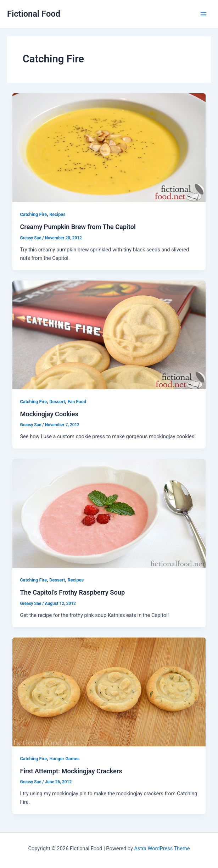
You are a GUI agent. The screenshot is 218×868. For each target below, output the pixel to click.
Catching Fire (33, 214)
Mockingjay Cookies (49, 414)
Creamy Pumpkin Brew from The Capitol (78, 227)
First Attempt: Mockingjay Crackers (71, 771)
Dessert (57, 402)
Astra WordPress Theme (162, 848)
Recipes (57, 214)
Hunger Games (64, 759)
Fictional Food (34, 14)
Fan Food (77, 402)
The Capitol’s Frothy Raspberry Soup (72, 592)
